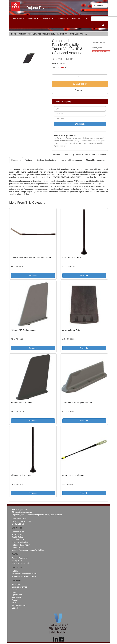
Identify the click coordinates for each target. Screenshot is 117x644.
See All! (15, 608)
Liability (15, 571)
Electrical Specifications (46, 160)
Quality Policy (18, 537)
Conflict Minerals (19, 548)
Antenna (22, 34)
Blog (87, 18)
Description (16, 160)
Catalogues (63, 18)
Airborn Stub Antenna (72, 257)
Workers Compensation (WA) (24, 576)
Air (29, 34)
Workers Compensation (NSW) (25, 574)
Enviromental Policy (20, 542)
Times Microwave (19, 605)
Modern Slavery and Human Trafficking (28, 550)
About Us (77, 18)
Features (29, 160)
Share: (59, 68)
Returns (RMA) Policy (21, 545)
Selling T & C (17, 561)
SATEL (15, 603)
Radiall (15, 600)
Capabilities (48, 18)
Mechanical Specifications (71, 160)
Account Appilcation (20, 558)
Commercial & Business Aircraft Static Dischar (31, 257)
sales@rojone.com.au (22, 512)
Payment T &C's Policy (21, 563)
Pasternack (17, 597)
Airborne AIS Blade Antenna (23, 330)
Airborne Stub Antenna (21, 475)
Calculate (80, 124)
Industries (33, 18)
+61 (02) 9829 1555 (21, 509)
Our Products (19, 18)
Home (14, 34)
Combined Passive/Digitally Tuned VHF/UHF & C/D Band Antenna (60, 34)
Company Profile (19, 532)
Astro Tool (16, 584)
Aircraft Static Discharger (73, 475)
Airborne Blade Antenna (73, 330)
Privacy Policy (18, 534)
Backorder (80, 84)
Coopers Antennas (20, 587)
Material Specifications (95, 160)
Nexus (15, 592)
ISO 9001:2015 (18, 540)
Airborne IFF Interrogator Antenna (77, 403)
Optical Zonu (17, 595)
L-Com (15, 590)
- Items (98, 5)
